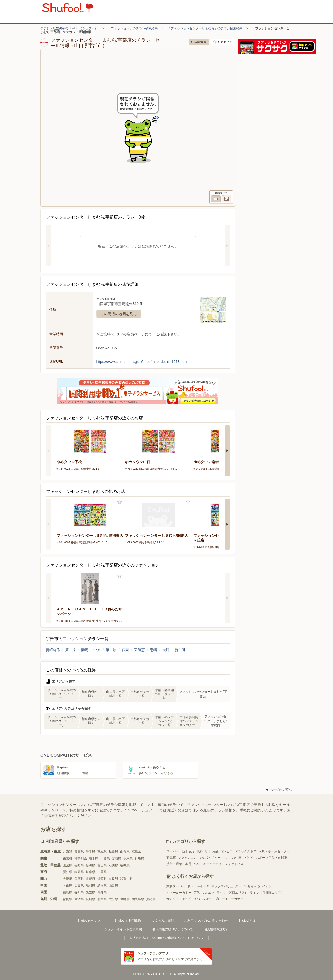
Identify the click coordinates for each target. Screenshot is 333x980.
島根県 (102, 886)
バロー (207, 899)
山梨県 (68, 865)
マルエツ (208, 893)
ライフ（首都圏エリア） (267, 893)
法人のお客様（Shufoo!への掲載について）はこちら (166, 938)
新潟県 (91, 865)
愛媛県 (91, 892)
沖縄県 (151, 899)
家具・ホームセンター (274, 851)
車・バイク (246, 858)
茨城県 (117, 858)
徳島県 (68, 892)
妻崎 (85, 650)
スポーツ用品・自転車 (272, 858)
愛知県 (68, 872)
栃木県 (128, 858)
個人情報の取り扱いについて (173, 929)
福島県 (136, 852)
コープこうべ (190, 899)
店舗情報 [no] (199, 42)
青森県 (79, 852)
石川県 (113, 865)
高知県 (102, 892)
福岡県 (68, 899)
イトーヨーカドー (179, 893)
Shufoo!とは (247, 921)
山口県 (113, 886)
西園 (125, 650)
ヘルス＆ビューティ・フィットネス (219, 864)
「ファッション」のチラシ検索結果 (133, 28)
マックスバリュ (222, 886)
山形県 (125, 852)
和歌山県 (126, 879)
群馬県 (139, 858)
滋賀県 (102, 879)
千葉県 (105, 858)
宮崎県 (125, 899)
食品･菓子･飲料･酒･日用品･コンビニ (207, 851)
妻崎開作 (53, 650)
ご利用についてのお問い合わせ (206, 921)
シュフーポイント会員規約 (123, 929)
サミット (173, 899)
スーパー (173, 851)
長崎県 (91, 899)
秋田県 (113, 852)
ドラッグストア (246, 851)
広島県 (79, 886)
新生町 (180, 650)
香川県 (79, 892)
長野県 (79, 865)
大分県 (113, 899)
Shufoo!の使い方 (89, 921)
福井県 (125, 865)
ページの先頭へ (279, 790)
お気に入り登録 (120, 502)
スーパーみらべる (248, 886)
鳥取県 (91, 886)
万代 (197, 893)
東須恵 (139, 650)
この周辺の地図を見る (119, 314)
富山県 (102, 865)
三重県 (102, 872)
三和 (216, 899)
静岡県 (79, 872)
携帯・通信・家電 (179, 864)
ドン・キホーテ (198, 886)
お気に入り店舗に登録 (223, 42)
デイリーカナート (234, 899)
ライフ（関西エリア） (232, 893)
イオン (267, 886)
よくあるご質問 (163, 921)
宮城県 (102, 852)
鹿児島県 (138, 899)
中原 (97, 650)
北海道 (68, 852)
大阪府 (68, 879)
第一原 (71, 650)
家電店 (171, 858)
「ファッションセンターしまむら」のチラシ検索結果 (205, 28)
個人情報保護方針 (216, 929)
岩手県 (91, 852)
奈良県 (113, 879)
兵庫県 (79, 879)
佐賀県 (79, 899)
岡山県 (68, 886)
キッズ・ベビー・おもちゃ (217, 858)
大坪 (166, 650)
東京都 (68, 858)
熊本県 (102, 899)
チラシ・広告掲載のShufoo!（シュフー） (69, 28)
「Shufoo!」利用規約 (126, 921)
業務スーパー (176, 886)
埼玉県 (94, 858)
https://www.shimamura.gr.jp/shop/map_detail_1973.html (142, 362)
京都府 (91, 879)
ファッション (187, 858)
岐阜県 (91, 872)
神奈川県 (81, 858)
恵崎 (153, 650)
